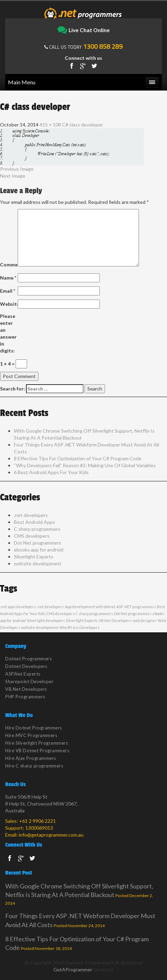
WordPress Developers (80, 627)
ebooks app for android (39, 550)
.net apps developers (18, 607)
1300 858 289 (103, 46)
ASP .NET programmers (136, 607)
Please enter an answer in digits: (8, 333)
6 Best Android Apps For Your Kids (51, 472)
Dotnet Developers (26, 666)
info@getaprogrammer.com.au (51, 835)
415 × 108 (50, 125)
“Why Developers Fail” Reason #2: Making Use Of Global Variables (85, 465)
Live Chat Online (84, 30)
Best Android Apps (34, 522)
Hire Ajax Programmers (31, 758)
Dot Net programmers (38, 543)
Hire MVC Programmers (31, 735)
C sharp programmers (37, 529)
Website (8, 304)
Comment (8, 265)
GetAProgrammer (73, 969)
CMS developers (32, 536)
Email (8, 291)
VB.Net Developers (115, 620)
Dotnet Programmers (28, 659)
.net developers (31, 515)
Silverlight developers (46, 620)
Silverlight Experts (34, 557)
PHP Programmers (25, 697)
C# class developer (82, 125)
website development (38, 563)
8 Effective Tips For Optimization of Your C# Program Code (78, 458)
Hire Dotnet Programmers (34, 728)
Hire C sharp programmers (34, 766)
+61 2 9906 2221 (37, 821)
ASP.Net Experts (23, 674)
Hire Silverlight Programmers (37, 743)
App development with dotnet (90, 607)
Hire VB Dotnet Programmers (37, 751)
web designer (145, 620)
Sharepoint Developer (29, 681)
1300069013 (39, 828)
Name (8, 278)
